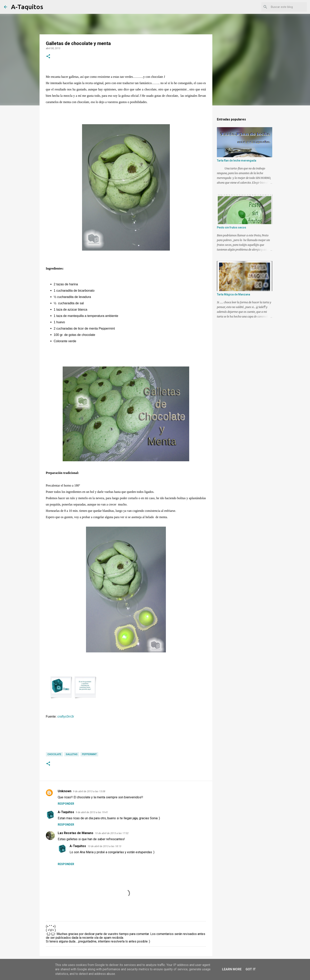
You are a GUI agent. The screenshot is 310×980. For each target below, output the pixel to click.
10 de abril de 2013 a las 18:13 (104, 846)
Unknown (65, 791)
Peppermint (89, 754)
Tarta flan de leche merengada (237, 161)
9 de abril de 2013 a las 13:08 (89, 791)
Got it (251, 969)
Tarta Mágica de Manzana (233, 294)
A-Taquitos (27, 7)
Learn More (232, 969)
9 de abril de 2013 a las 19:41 (92, 812)
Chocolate (54, 754)
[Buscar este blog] (286, 7)
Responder (66, 804)
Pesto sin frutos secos (232, 227)
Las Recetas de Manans (76, 833)
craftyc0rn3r (66, 716)
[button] (48, 57)
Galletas (72, 754)
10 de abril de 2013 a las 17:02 (112, 833)
